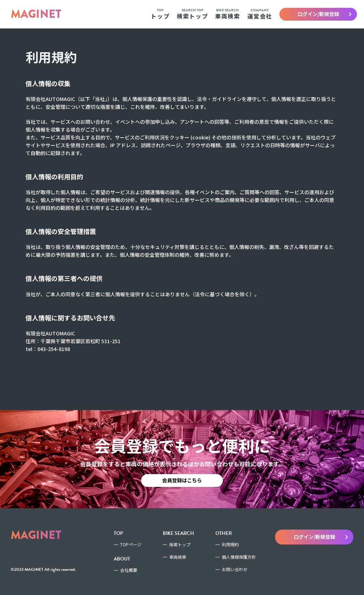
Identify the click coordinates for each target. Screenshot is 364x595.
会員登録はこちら (182, 480)
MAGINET (36, 14)
